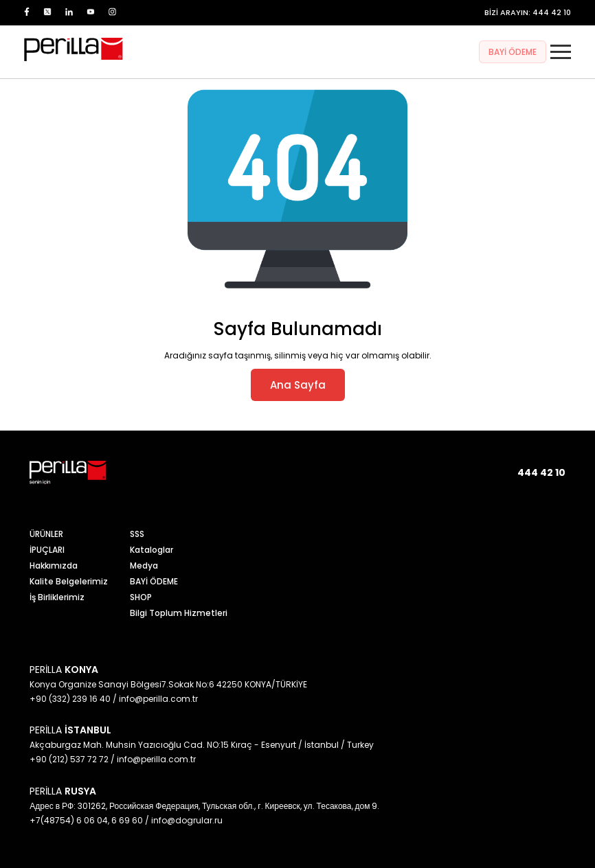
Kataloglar (151, 550)
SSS (137, 534)
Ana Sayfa (298, 385)
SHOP (141, 597)
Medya (144, 566)
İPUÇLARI (47, 550)
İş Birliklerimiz (57, 597)
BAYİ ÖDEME (513, 52)
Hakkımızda (54, 566)
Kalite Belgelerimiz (69, 581)
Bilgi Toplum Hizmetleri (179, 613)
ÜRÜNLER (46, 534)
